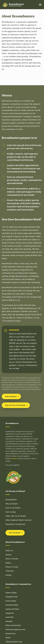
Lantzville (9, 617)
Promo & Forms (12, 567)
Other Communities (13, 625)
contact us (15, 458)
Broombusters (11, 500)
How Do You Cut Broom (15, 405)
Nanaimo (9, 621)
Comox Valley (11, 601)
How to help (11, 512)
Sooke (8, 638)
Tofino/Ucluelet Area (14, 642)
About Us (9, 550)
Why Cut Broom (12, 504)
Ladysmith (10, 613)
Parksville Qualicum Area (15, 629)
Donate (8, 575)
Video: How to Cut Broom (16, 516)
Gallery (8, 563)
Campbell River (12, 597)
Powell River (11, 634)
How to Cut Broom (13, 508)
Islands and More (12, 609)
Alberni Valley (11, 593)
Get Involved (11, 396)
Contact (9, 555)
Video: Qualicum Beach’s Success (18, 520)
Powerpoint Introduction (15, 524)
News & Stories (12, 559)
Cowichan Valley (12, 605)
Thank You (10, 571)
